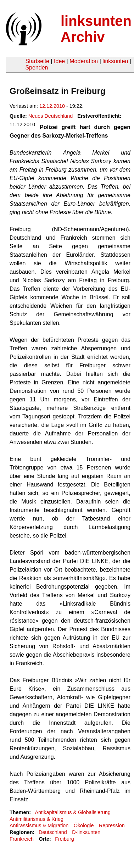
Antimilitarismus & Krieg (37, 819)
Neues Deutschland (51, 116)
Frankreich (22, 839)
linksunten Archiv (96, 29)
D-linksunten (86, 832)
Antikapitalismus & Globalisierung (73, 812)
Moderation (84, 61)
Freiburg (65, 839)
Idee (59, 61)
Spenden (37, 68)
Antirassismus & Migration (39, 825)
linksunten (115, 61)
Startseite (37, 61)
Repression (112, 825)
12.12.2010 (52, 106)
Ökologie (84, 825)
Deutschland (53, 832)
